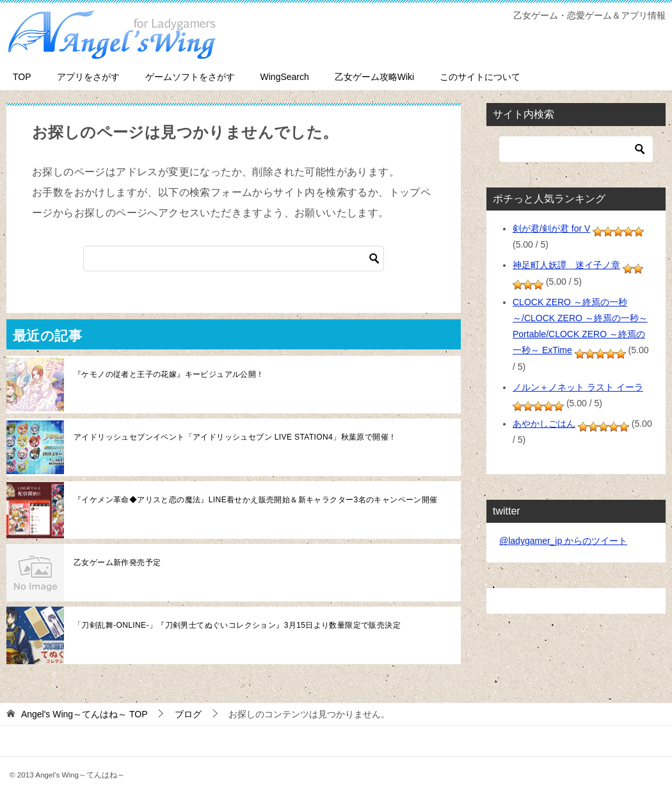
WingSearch (285, 77)
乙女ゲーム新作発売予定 (117, 562)
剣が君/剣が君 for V (551, 228)
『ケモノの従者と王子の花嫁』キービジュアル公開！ (169, 374)
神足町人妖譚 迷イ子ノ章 (566, 265)
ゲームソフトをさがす (190, 77)
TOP (22, 77)
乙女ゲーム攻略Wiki (374, 77)
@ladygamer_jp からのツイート (563, 541)
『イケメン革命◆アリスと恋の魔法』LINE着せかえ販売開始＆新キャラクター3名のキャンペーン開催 (256, 500)
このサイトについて (480, 77)
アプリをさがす (88, 77)
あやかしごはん (544, 424)
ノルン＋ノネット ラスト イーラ (578, 387)
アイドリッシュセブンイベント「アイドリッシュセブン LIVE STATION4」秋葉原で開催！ (235, 437)
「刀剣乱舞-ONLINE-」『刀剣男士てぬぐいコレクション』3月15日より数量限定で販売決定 (237, 625)
